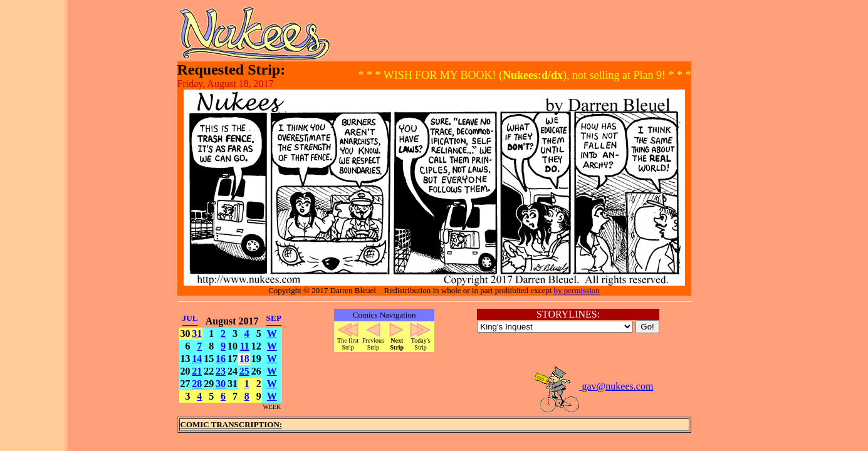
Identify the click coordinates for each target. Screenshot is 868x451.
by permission (577, 290)
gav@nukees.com (593, 386)
